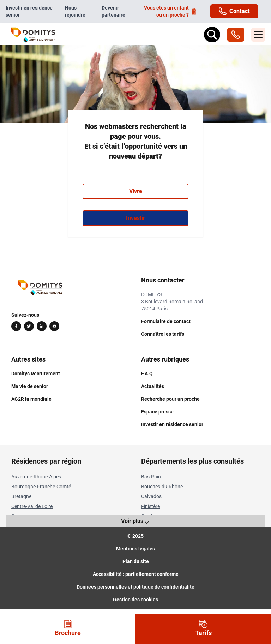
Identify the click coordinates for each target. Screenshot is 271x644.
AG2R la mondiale (31, 399)
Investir (135, 218)
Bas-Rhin (151, 477)
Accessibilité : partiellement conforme (136, 574)
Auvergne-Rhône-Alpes (36, 477)
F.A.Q (147, 374)
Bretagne (21, 496)
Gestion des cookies (135, 600)
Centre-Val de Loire (32, 506)
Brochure (68, 628)
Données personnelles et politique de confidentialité (135, 587)
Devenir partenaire (113, 11)
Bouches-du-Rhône (162, 487)
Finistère (150, 506)
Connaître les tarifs (163, 334)
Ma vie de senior (30, 386)
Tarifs (203, 628)
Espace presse (157, 412)
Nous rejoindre (75, 11)
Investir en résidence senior (29, 11)
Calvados (151, 496)
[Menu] (258, 35)
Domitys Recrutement (36, 374)
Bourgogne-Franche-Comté (41, 487)
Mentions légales (135, 549)
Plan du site (136, 561)
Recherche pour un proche (170, 399)
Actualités (153, 386)
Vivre (136, 191)
